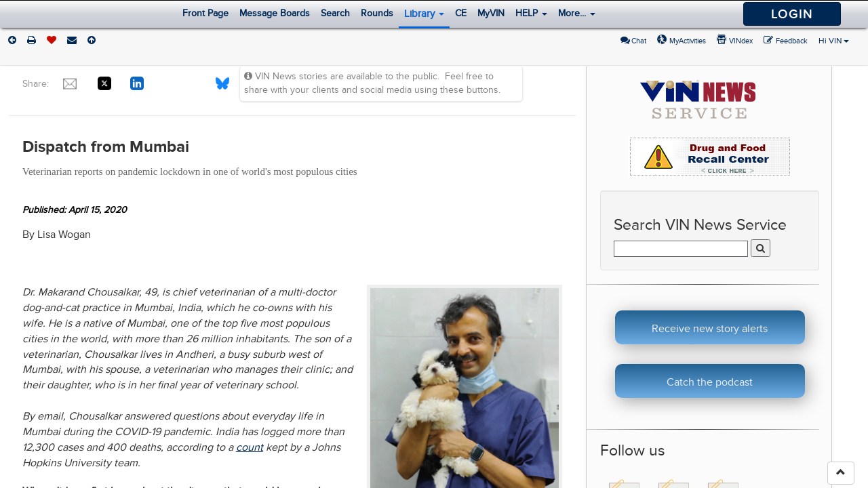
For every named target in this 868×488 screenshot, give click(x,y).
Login (792, 14)
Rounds (377, 13)
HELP (531, 13)
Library (424, 14)
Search (335, 13)
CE (461, 13)
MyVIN (491, 13)
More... (577, 13)
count (250, 447)
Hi (834, 41)
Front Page (205, 13)
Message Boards (275, 13)
